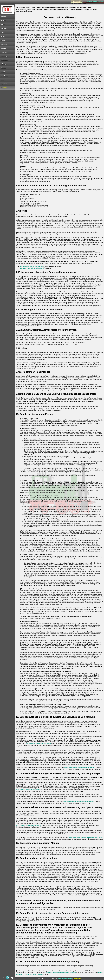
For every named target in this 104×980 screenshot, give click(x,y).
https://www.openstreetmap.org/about (29, 825)
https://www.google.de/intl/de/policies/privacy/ (80, 768)
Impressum (68, 979)
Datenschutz (77, 979)
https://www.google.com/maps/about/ (28, 790)
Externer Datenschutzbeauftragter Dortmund (61, 973)
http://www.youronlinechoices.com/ (32, 268)
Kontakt (61, 979)
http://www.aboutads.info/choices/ (31, 266)
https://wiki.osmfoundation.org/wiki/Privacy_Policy (86, 837)
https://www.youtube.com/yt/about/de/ (38, 743)
